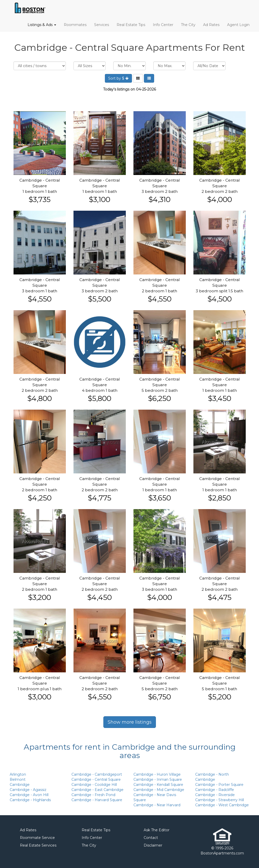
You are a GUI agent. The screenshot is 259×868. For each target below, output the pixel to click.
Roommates (75, 25)
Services (102, 25)
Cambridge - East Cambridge (97, 790)
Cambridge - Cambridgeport (97, 774)
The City (188, 25)
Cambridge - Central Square (96, 779)
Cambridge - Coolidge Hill (94, 785)
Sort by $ (118, 78)
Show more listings (130, 722)
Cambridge (20, 785)
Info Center (163, 25)
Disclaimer (153, 845)
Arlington (18, 774)
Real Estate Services (38, 845)
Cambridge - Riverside (215, 795)
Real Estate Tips (131, 25)
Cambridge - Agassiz (28, 790)
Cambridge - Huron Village (157, 774)
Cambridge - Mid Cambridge (159, 790)
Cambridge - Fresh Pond (93, 795)
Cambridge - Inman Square (158, 779)
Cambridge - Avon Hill (29, 795)
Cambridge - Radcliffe (215, 790)
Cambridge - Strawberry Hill (220, 800)
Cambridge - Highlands (30, 800)
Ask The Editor (157, 830)
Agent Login (238, 25)
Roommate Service (37, 838)
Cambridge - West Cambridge (222, 805)
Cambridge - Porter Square (219, 785)
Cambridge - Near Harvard (157, 805)
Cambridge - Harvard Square (97, 800)
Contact (151, 838)
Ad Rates (211, 25)
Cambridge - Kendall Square (158, 785)
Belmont (18, 779)
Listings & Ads (42, 25)
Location (40, 66)
